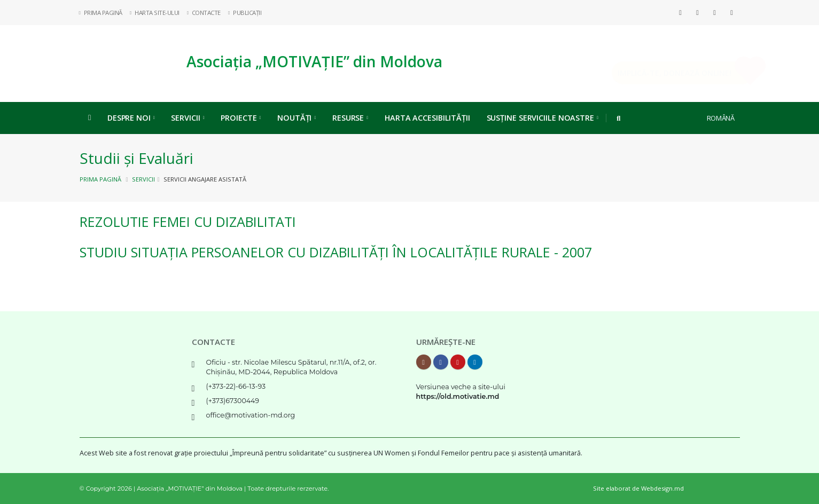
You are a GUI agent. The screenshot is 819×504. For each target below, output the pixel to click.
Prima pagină (100, 179)
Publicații (245, 13)
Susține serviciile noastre (543, 118)
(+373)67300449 (233, 401)
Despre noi (131, 118)
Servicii (188, 118)
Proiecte (241, 118)
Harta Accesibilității (427, 118)
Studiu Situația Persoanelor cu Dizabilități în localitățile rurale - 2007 (336, 252)
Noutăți (297, 118)
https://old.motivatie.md (458, 396)
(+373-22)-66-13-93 (236, 386)
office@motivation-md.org (251, 415)
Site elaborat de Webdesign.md (638, 488)
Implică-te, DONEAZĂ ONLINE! (659, 73)
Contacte (204, 13)
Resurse (350, 118)
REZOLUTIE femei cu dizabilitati (188, 222)
